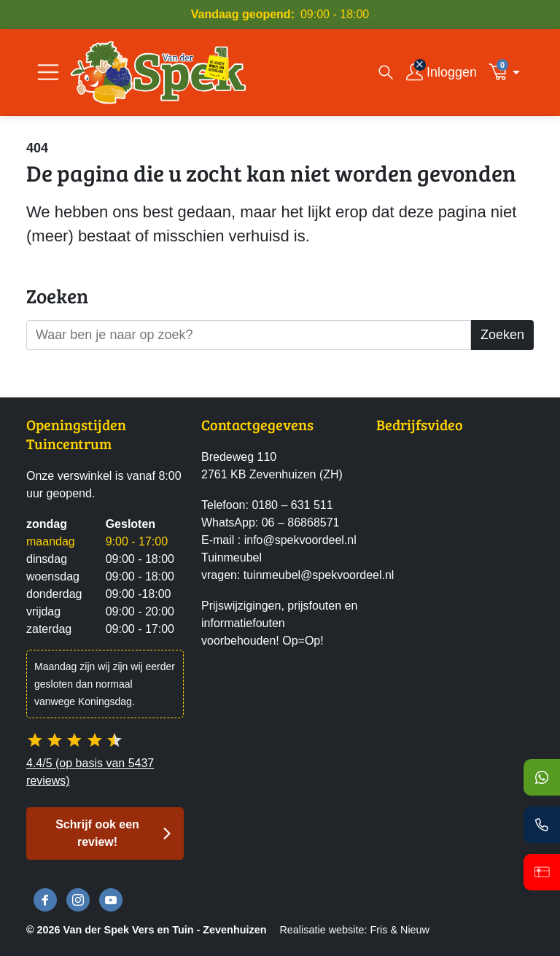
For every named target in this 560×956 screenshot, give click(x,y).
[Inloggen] (442, 72)
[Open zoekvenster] (386, 72)
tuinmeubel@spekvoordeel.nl (319, 575)
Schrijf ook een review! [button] (97, 833)
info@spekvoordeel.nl (300, 540)
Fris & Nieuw (400, 930)
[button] (508, 72)
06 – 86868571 (301, 522)
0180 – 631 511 (292, 505)
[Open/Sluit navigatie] (48, 72)
